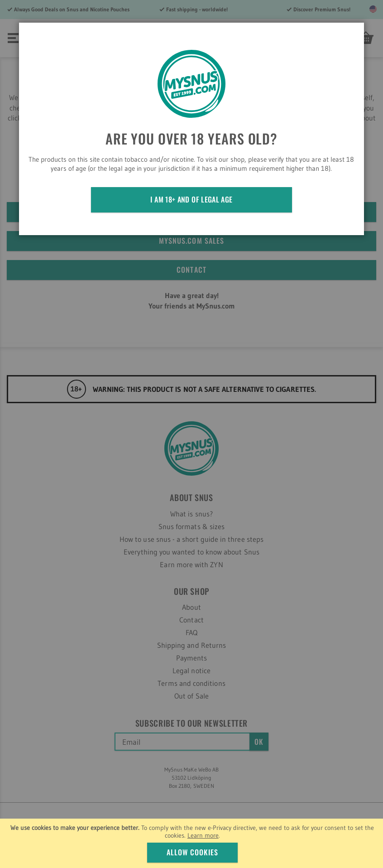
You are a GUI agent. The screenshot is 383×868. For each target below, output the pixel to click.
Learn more (203, 835)
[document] (193, 843)
